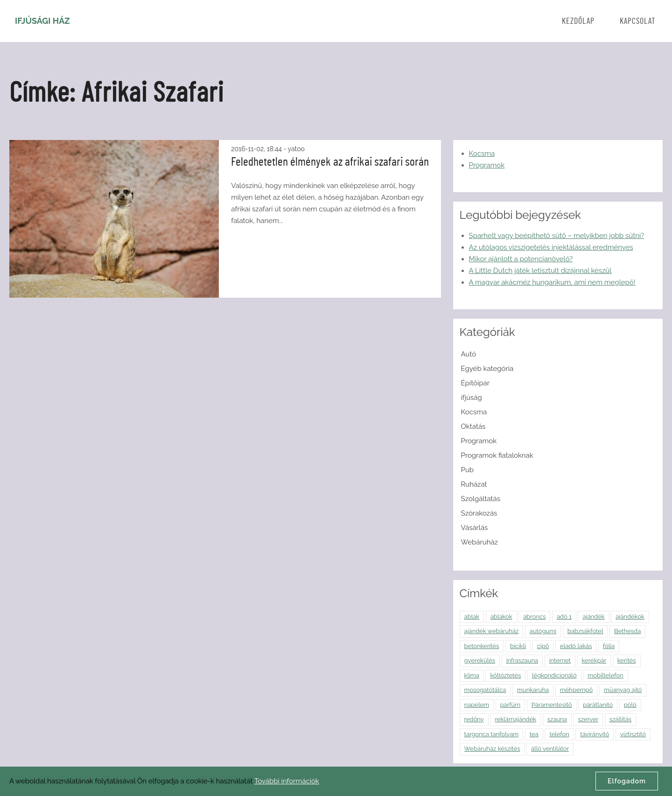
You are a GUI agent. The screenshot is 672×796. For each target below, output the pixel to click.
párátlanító (598, 705)
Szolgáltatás (481, 499)
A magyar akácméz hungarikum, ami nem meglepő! (552, 282)
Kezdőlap (578, 21)
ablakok (501, 617)
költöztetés (505, 675)
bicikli (518, 646)
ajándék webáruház (492, 631)
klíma (472, 675)
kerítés (627, 660)
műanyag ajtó (623, 690)
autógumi (543, 631)
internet (560, 660)
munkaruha (533, 690)
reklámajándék (515, 719)
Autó (469, 354)
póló (630, 705)
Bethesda (627, 631)
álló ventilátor (550, 749)
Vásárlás (475, 528)
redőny (474, 719)
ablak (472, 617)
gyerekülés (480, 660)
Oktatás (473, 426)
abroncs (534, 617)
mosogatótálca (485, 690)
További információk (287, 781)
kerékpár (594, 660)
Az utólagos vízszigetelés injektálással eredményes (551, 247)
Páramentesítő (552, 705)
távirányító (595, 734)
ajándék (593, 617)
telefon (559, 734)
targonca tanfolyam (492, 734)
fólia (609, 646)
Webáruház (479, 542)
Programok (487, 165)
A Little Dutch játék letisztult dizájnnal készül (540, 271)
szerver (588, 719)
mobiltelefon (605, 675)
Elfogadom (627, 781)
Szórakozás (479, 513)
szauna (557, 719)
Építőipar (475, 383)
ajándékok (630, 617)
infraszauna (522, 660)
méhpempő (577, 690)
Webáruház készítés (492, 749)
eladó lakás (576, 646)
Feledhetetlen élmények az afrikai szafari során (330, 162)
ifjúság (472, 398)
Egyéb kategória (487, 369)
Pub (468, 470)
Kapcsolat (638, 21)
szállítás (620, 719)
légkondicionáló (554, 675)
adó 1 (564, 617)
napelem (477, 705)
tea (534, 734)
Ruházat (474, 484)
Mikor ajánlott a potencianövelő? (521, 259)
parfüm (511, 705)
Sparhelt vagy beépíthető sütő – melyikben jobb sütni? (557, 236)
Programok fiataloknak (497, 455)
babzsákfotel (585, 631)
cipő (543, 646)
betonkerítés (482, 646)
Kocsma (482, 154)
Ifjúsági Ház (42, 21)
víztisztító (633, 734)
